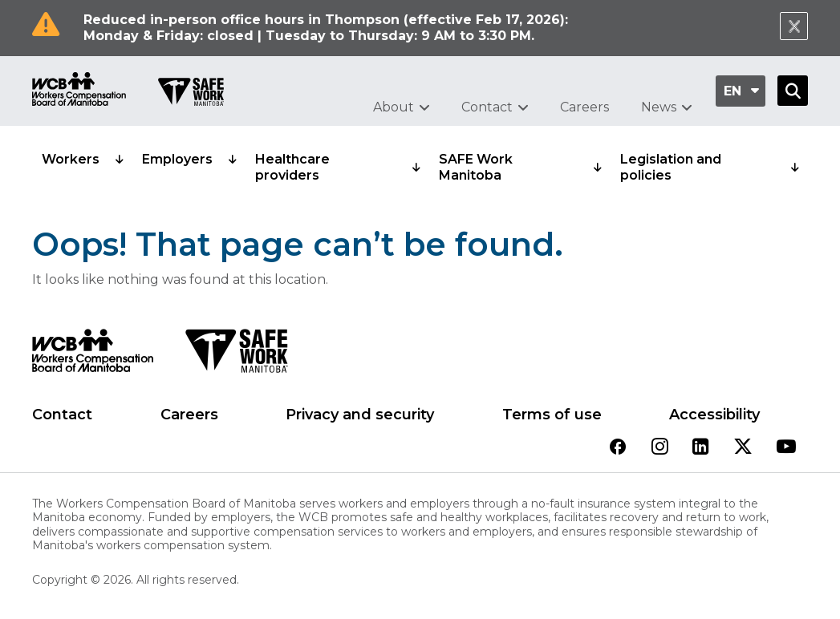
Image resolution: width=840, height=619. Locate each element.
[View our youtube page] (786, 448)
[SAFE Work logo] (236, 355)
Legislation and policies (671, 167)
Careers (584, 107)
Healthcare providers (292, 167)
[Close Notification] (794, 26)
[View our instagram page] (660, 448)
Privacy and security (360, 415)
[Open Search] (793, 91)
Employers (177, 159)
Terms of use (552, 415)
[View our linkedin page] (701, 448)
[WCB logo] (93, 355)
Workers (71, 159)
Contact (487, 107)
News (659, 107)
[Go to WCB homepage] (79, 91)
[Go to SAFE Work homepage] (191, 94)
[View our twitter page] (743, 448)
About (394, 107)
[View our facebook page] (618, 448)
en (732, 91)
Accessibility (714, 415)
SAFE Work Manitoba (476, 167)
